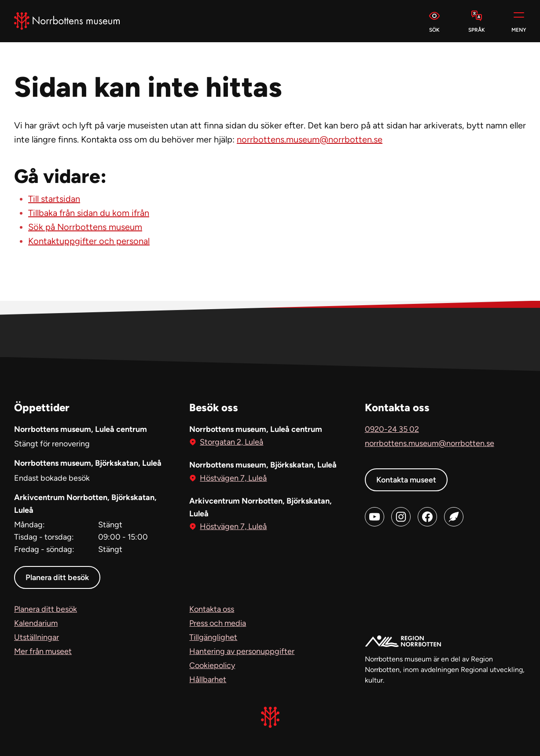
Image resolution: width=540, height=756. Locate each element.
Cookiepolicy (212, 665)
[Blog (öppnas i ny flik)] (454, 517)
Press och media (218, 623)
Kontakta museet (407, 480)
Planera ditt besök (58, 577)
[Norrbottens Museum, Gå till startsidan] (67, 21)
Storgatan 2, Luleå (231, 441)
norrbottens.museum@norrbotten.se (310, 139)
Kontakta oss (212, 609)
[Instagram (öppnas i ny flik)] (401, 517)
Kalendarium (36, 623)
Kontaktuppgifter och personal (89, 241)
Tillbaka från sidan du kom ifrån (89, 213)
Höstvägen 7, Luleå (233, 477)
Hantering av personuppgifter (242, 651)
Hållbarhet (208, 679)
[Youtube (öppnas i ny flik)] (375, 517)
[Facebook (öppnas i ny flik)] (427, 517)
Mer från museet (43, 651)
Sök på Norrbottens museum (85, 227)
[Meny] (519, 21)
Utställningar (37, 637)
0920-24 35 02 (392, 429)
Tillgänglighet (213, 637)
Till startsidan (54, 199)
